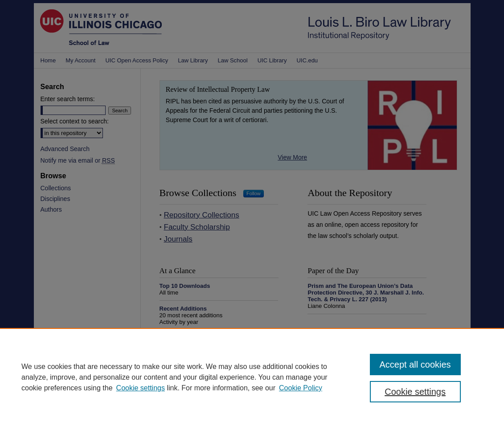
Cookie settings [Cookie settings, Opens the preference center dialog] (415, 392)
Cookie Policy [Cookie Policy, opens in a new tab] (301, 388)
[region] (252, 377)
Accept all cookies (415, 365)
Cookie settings (141, 388)
